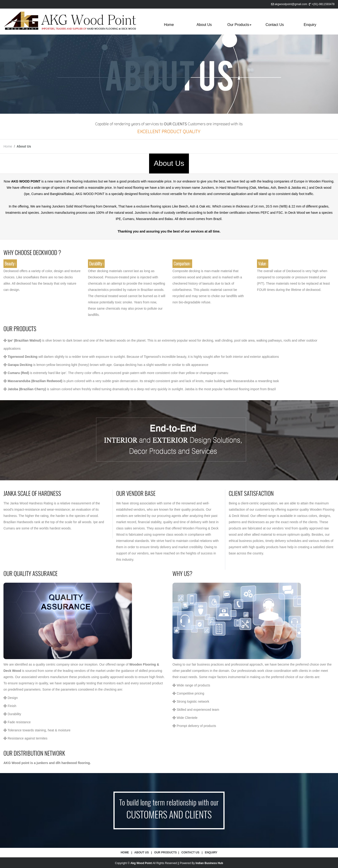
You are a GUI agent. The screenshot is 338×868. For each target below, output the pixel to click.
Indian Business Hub (209, 863)
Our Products (239, 25)
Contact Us (275, 25)
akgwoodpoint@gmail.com (291, 4)
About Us (204, 25)
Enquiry (310, 25)
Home (169, 25)
